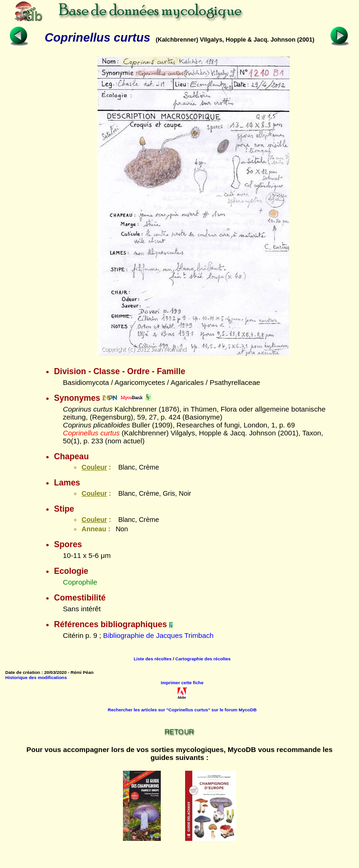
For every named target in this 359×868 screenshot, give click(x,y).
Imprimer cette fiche (182, 683)
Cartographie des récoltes (203, 659)
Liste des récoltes (153, 659)
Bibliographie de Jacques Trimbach (158, 635)
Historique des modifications (36, 677)
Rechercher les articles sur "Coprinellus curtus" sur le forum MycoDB (182, 710)
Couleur (94, 467)
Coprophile (80, 582)
